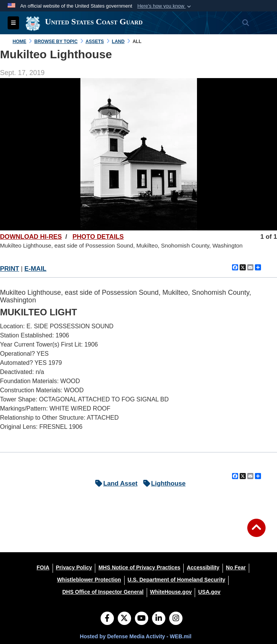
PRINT (10, 269)
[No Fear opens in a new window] (236, 567)
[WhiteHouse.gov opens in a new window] (171, 592)
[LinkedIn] (159, 619)
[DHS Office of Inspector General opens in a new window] (103, 592)
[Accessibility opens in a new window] (203, 567)
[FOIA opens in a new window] (43, 567)
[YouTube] (142, 619)
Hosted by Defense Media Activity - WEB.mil (136, 636)
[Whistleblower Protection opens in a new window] (89, 580)
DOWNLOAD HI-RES (31, 237)
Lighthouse (163, 483)
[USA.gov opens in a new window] (209, 592)
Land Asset (114, 483)
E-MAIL (35, 269)
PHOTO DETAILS (98, 237)
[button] (165, 6)
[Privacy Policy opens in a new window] (74, 567)
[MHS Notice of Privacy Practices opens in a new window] (139, 567)
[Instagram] (176, 619)
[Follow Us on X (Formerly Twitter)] (124, 619)
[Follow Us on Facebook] (107, 619)
